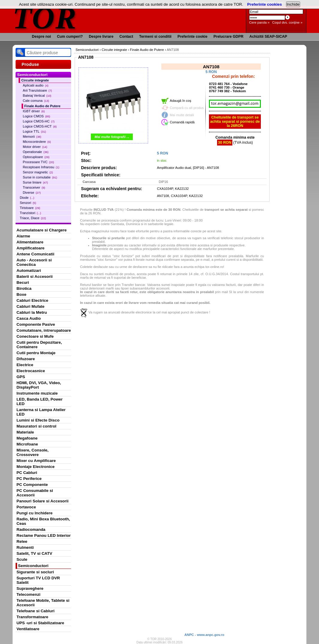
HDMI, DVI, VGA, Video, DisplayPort (39, 385)
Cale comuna (36, 101)
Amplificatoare (30, 248)
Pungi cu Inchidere (34, 513)
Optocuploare (36, 157)
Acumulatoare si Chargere (42, 230)
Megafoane (27, 438)
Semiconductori (33, 566)
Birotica (24, 288)
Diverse (32, 193)
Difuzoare (26, 359)
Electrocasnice (31, 371)
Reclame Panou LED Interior (44, 535)
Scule (22, 559)
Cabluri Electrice (32, 300)
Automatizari (29, 271)
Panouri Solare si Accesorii (43, 501)
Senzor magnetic (38, 172)
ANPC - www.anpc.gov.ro (204, 635)
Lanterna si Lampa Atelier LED (41, 412)
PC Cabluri (27, 473)
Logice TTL (34, 131)
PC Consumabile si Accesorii (35, 493)
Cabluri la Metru (32, 312)
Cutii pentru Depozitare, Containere (39, 345)
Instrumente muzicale (37, 393)
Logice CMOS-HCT (40, 126)
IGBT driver (34, 111)
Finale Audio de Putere (42, 106)
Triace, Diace (33, 218)
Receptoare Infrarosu (41, 167)
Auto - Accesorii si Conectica (34, 262)
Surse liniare (35, 182)
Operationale (36, 152)
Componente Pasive (36, 324)
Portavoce (26, 507)
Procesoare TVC (38, 162)
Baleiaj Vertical (37, 96)
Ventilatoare (28, 629)
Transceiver (34, 187)
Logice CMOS (36, 116)
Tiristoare (30, 208)
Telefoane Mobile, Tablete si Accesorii (43, 603)
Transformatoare (32, 617)
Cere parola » (259, 22)
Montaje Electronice (36, 467)
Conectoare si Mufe (35, 336)
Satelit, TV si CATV (34, 553)
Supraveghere (30, 588)
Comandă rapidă (182, 122)
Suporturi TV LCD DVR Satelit (38, 580)
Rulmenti (25, 547)
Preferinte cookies (265, 4)
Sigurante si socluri (35, 572)
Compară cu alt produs (187, 108)
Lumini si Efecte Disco (38, 420)
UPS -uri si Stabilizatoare (40, 623)
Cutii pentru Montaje (36, 353)
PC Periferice (29, 479)
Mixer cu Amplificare (36, 461)
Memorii (32, 137)
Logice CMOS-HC (39, 121)
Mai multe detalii (182, 115)
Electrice (25, 365)
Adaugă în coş (180, 101)
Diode (27, 198)
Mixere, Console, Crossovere (33, 452)
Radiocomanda (31, 529)
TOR (45, 18)
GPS (21, 377)
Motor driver (35, 147)
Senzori (28, 203)
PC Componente (32, 485)
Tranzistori (30, 213)
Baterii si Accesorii (35, 276)
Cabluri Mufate (30, 306)
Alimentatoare (30, 242)
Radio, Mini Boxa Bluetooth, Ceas (43, 521)
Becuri (23, 282)
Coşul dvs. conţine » (287, 22)
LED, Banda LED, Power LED (40, 401)
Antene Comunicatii (35, 254)
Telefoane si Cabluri (36, 611)
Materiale (25, 432)
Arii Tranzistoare (37, 90)
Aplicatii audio (36, 85)
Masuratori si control (36, 426)
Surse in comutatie (40, 177)
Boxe (21, 294)
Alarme (23, 236)
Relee (22, 541)
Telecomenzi (28, 594)
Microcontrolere (37, 142)
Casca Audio (29, 318)
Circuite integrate (35, 80)
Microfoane (27, 444)
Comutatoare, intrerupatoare (44, 330)
